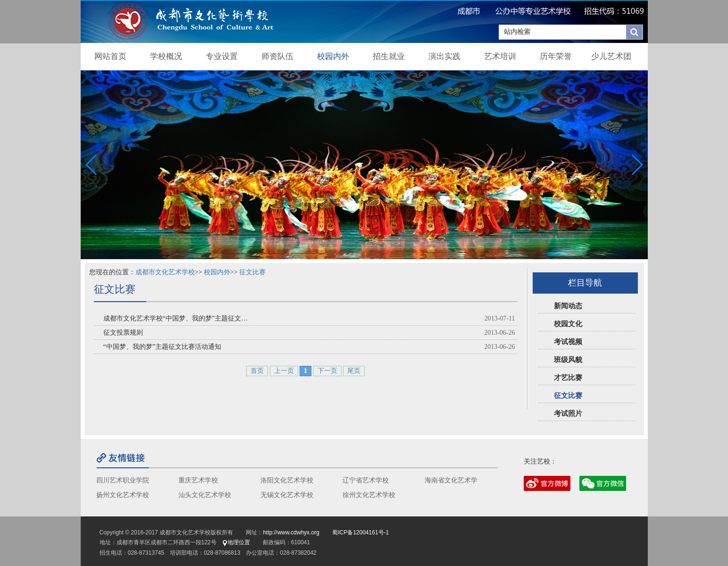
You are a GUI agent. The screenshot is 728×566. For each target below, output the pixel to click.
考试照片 (568, 414)
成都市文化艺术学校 (165, 272)
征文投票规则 (123, 333)
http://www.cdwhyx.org (291, 532)
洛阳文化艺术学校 (287, 480)
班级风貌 (568, 360)
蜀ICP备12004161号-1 (360, 532)
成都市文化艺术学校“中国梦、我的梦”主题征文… (176, 318)
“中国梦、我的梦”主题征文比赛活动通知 (162, 347)
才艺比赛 (568, 378)
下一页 (327, 371)
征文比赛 (568, 396)
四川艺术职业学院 (123, 480)
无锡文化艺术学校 (287, 495)
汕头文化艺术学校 (205, 495)
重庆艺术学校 (198, 480)
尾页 (354, 371)
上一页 (284, 371)
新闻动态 (568, 306)
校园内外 (217, 272)
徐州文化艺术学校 (369, 495)
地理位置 (236, 542)
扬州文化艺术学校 (123, 495)
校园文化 (568, 324)
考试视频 (568, 342)
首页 (257, 371)
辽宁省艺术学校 (366, 480)
